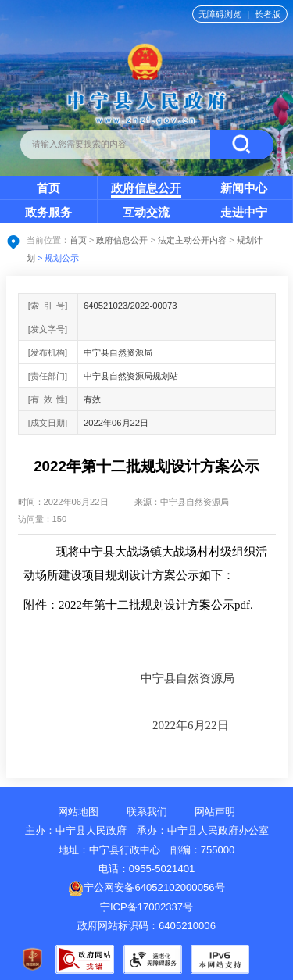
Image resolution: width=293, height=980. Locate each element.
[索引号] (48, 306)
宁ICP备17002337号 (148, 907)
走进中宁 (244, 212)
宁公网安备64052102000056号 (146, 887)
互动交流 (146, 212)
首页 (48, 188)
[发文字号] (48, 329)
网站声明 (215, 812)
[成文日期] (48, 423)
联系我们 (147, 812)
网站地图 (78, 812)
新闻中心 (244, 188)
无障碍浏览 (220, 14)
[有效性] (48, 399)
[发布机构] (48, 352)
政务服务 (48, 212)
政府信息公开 (146, 188)
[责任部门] (48, 376)
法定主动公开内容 (192, 240)
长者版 (268, 14)
